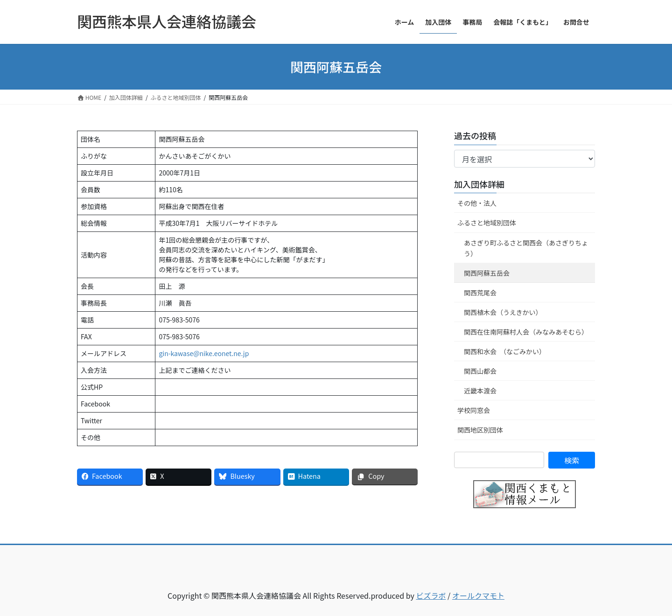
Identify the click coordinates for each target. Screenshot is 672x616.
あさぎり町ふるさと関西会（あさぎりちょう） (526, 248)
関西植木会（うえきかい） (503, 312)
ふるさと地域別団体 (487, 223)
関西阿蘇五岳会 (487, 273)
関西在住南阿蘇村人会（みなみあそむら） (526, 332)
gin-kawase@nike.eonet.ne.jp (204, 353)
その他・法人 (477, 203)
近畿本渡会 (480, 391)
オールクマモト (478, 595)
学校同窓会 (474, 410)
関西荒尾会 (480, 293)
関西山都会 (480, 371)
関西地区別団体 (480, 430)
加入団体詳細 (479, 184)
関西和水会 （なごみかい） (505, 351)
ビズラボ (431, 595)
